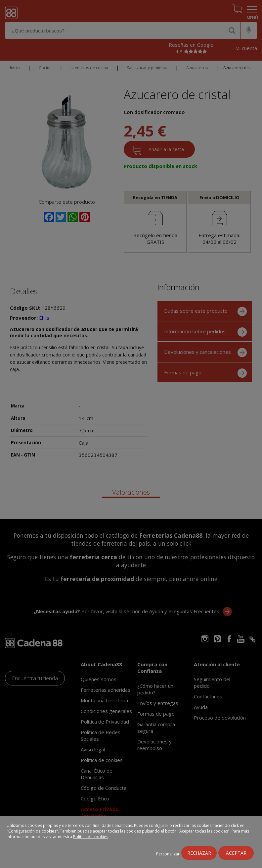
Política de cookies (91, 837)
